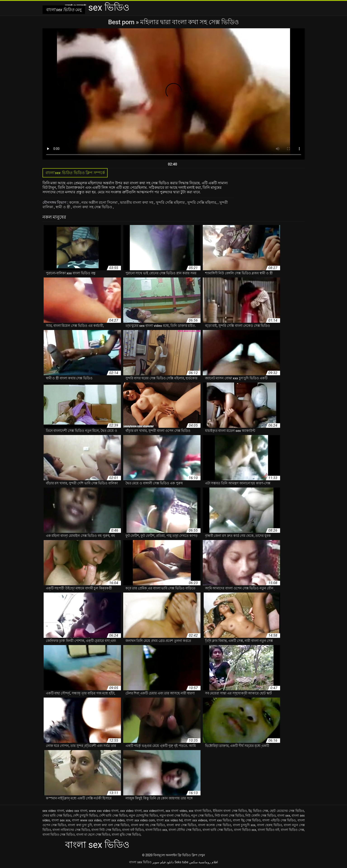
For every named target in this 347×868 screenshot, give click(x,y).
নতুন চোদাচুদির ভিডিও (143, 815)
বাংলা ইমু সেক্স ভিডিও (247, 820)
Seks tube (181, 862)
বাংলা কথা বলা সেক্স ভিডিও (111, 825)
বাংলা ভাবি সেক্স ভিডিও (217, 830)
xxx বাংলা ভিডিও (200, 811)
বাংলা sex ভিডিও (140, 862)
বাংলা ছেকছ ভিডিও (270, 825)
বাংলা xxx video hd (169, 820)
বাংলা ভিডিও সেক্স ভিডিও (59, 835)
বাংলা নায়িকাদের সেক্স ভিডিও (71, 830)
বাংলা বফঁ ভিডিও (133, 830)
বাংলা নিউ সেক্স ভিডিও (106, 830)
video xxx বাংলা (77, 811)
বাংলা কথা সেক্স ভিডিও (181, 825)
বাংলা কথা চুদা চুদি (80, 825)
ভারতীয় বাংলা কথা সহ (137, 202)
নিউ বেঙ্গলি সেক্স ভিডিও (260, 815)
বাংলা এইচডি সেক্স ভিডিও (279, 820)
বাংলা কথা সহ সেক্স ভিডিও (93, 207)
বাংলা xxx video (114, 820)
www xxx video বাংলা (104, 811)
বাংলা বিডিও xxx (156, 830)
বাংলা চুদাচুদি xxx (244, 825)
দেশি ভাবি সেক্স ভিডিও (113, 815)
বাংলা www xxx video (87, 820)
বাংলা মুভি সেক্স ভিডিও (126, 835)
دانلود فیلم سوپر (163, 862)
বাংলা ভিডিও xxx (245, 830)
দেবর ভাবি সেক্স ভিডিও (57, 815)
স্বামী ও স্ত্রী (63, 207)
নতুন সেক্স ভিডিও (202, 815)
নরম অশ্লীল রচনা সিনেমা (100, 202)
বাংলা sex (284, 815)
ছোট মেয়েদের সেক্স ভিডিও (287, 811)
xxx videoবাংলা (154, 811)
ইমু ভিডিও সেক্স (258, 811)
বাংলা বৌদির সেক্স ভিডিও (185, 830)
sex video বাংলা (53, 811)
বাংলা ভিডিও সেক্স (292, 830)
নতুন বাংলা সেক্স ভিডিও (175, 815)
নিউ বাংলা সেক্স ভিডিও (229, 815)
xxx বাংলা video (176, 811)
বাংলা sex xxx (61, 820)
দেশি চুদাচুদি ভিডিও (85, 815)
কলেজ (74, 202)
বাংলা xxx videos (196, 820)
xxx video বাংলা (131, 811)
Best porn (122, 22)
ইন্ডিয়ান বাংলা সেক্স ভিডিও (230, 811)
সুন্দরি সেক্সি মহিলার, (202, 202)
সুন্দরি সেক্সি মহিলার (171, 202)
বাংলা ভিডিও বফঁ (269, 830)
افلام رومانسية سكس (204, 862)
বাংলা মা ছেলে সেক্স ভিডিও (93, 835)
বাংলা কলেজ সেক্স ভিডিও (215, 825)
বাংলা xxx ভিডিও (220, 820)
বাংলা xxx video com (140, 820)
